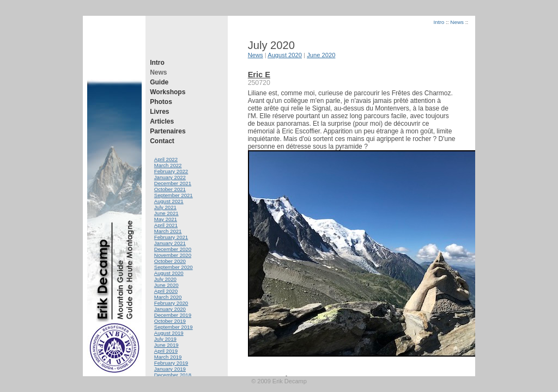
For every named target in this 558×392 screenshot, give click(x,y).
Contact (162, 141)
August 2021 (169, 201)
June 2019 (166, 345)
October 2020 (170, 261)
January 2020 (170, 309)
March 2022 (168, 165)
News (158, 72)
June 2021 (166, 213)
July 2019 (165, 339)
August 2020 (169, 273)
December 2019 (173, 315)
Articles (162, 121)
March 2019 (168, 357)
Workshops (168, 92)
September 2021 (174, 195)
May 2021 (166, 219)
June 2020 (166, 285)
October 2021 (170, 189)
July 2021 (165, 207)
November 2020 (173, 255)
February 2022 (171, 171)
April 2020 (166, 291)
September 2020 (174, 267)
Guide (159, 82)
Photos (161, 102)
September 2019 (174, 327)
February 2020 (171, 303)
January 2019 (170, 369)
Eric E (259, 75)
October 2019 (170, 321)
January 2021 (170, 243)
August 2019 (169, 333)
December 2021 (173, 183)
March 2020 (168, 297)
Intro (157, 63)
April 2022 (166, 159)
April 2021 (166, 225)
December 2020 (173, 249)
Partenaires (168, 131)
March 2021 (168, 231)
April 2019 (166, 351)
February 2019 (171, 363)
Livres (159, 112)
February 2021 (171, 237)
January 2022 (170, 177)
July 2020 (165, 279)
